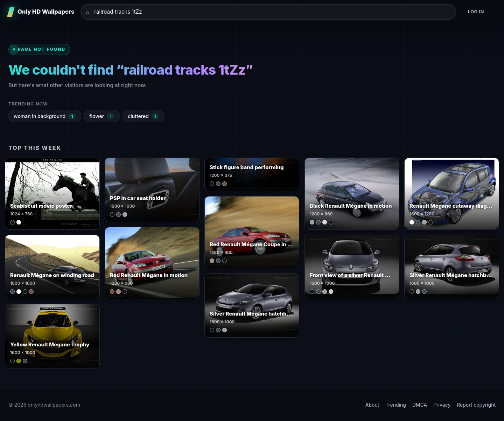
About (372, 405)
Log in (476, 12)
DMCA (420, 405)
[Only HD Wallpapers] (41, 12)
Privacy (442, 405)
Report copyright (476, 405)
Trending (396, 405)
